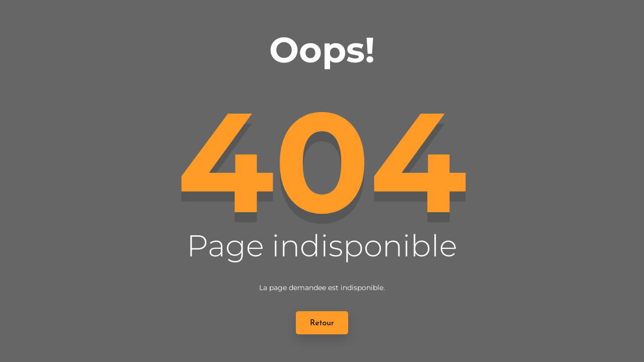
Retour (322, 323)
